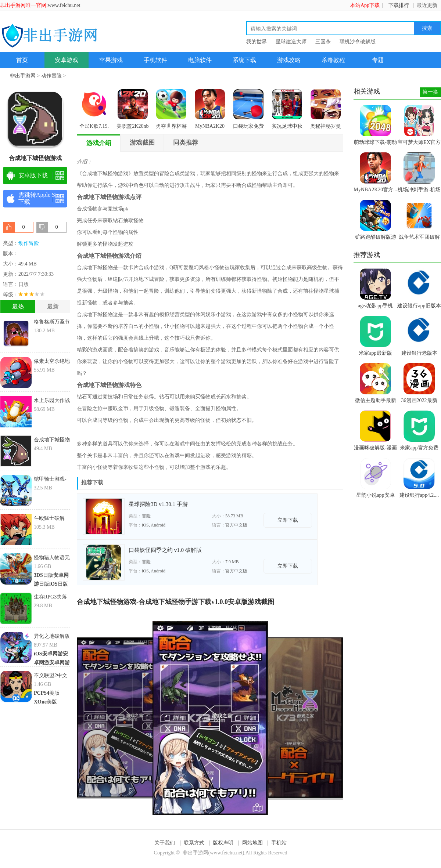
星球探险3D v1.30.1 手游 (158, 504)
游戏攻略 (289, 60)
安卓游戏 (67, 60)
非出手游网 (23, 76)
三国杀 (323, 42)
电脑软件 (200, 60)
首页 (22, 60)
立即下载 (288, 520)
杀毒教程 (333, 60)
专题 (378, 60)
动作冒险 (51, 76)
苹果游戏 (111, 60)
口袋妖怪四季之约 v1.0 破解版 (165, 550)
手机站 (279, 843)
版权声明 (223, 843)
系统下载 (244, 60)
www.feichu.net (64, 5)
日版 (44, 575)
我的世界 (257, 42)
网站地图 (252, 843)
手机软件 (155, 60)
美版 (50, 693)
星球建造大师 (291, 42)
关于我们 (165, 843)
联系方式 (194, 843)
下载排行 (399, 5)
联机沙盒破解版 (358, 42)
